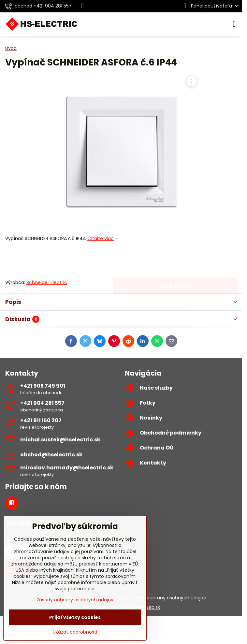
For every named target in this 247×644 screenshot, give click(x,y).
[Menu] (234, 24)
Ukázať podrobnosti (75, 632)
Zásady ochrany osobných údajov (167, 598)
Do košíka (175, 260)
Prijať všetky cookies (75, 617)
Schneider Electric (47, 282)
